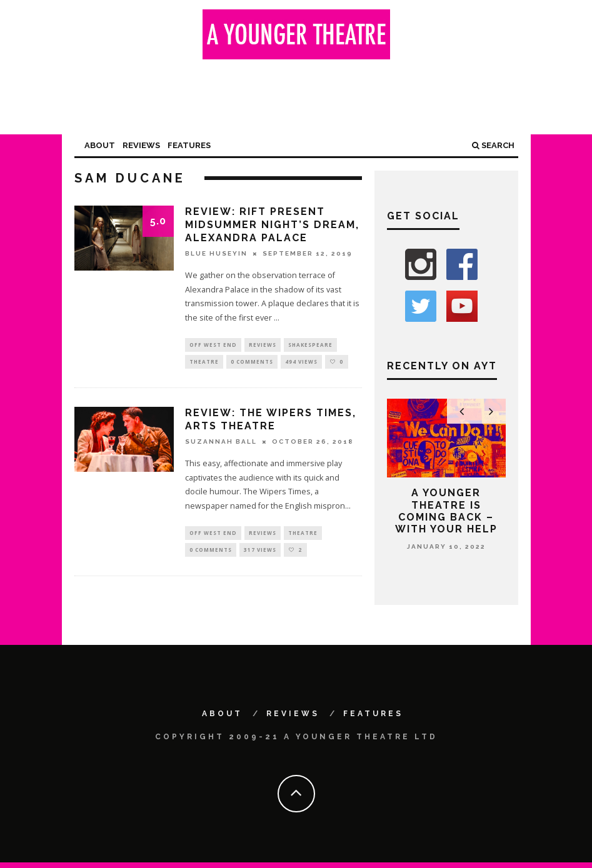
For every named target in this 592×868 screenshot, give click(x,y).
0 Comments (252, 363)
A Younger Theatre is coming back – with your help (446, 511)
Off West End (213, 345)
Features (189, 145)
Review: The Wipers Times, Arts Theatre (271, 422)
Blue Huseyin (216, 253)
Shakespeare (310, 345)
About (100, 145)
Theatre (204, 363)
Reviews (141, 145)
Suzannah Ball (221, 444)
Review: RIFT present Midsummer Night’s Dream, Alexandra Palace (272, 225)
